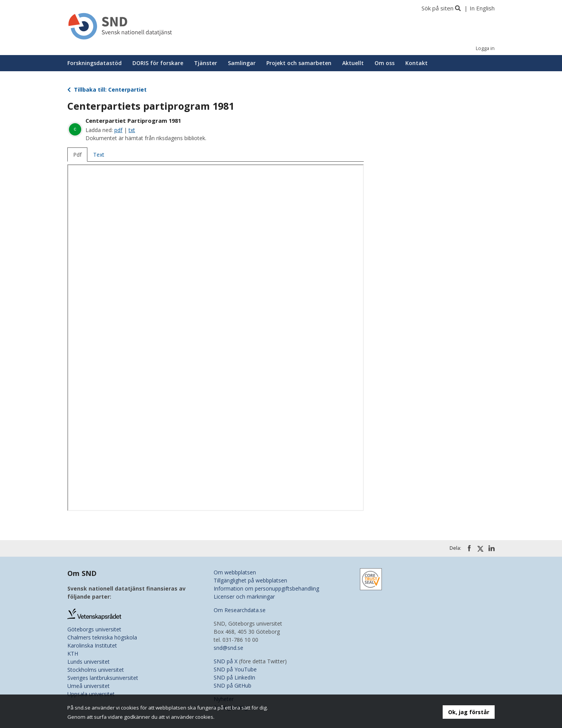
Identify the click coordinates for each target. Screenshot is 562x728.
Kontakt (416, 63)
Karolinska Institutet (92, 645)
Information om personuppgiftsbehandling (266, 588)
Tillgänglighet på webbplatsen (250, 580)
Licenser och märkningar (244, 597)
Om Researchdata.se (240, 610)
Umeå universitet (89, 686)
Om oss (385, 63)
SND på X (226, 661)
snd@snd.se (228, 648)
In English (482, 8)
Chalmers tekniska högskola (102, 637)
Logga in (485, 48)
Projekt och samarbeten (299, 63)
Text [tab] (99, 155)
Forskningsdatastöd (95, 63)
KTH (73, 654)
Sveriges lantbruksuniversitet (103, 678)
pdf (118, 130)
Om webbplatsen (235, 572)
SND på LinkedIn (234, 677)
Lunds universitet (89, 662)
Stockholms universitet (96, 670)
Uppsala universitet (91, 694)
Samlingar (242, 63)
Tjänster (206, 63)
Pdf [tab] (77, 155)
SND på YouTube (235, 669)
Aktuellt (353, 63)
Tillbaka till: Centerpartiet (107, 90)
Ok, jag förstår (469, 712)
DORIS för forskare (158, 63)
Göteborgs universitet (94, 629)
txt (132, 130)
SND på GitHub (232, 685)
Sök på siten (437, 8)
